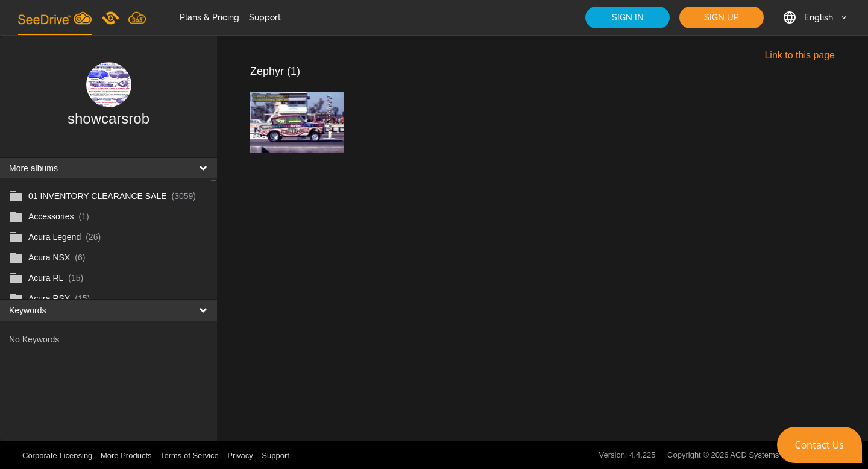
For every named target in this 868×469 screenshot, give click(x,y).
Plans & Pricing (209, 17)
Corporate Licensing (58, 455)
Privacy (240, 455)
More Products (126, 455)
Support (265, 17)
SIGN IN (628, 17)
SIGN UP (722, 17)
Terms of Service (190, 455)
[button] (819, 445)
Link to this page (800, 55)
